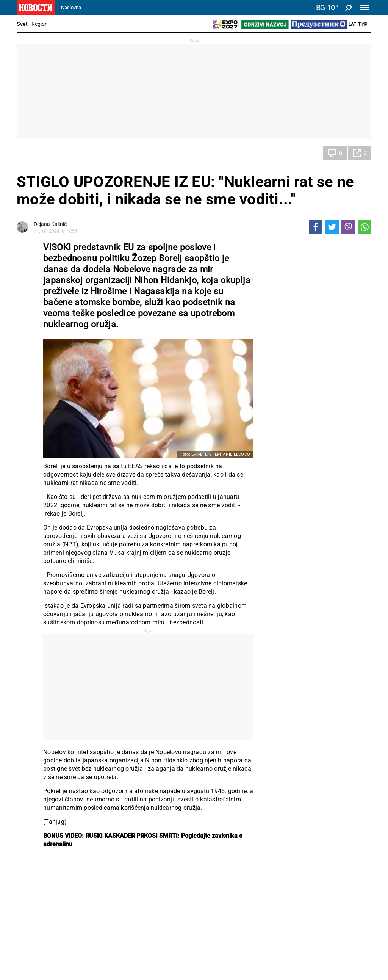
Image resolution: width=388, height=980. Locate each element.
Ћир (363, 24)
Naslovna (71, 7)
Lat (352, 24)
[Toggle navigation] (365, 8)
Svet (22, 24)
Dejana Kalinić (50, 224)
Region (40, 24)
